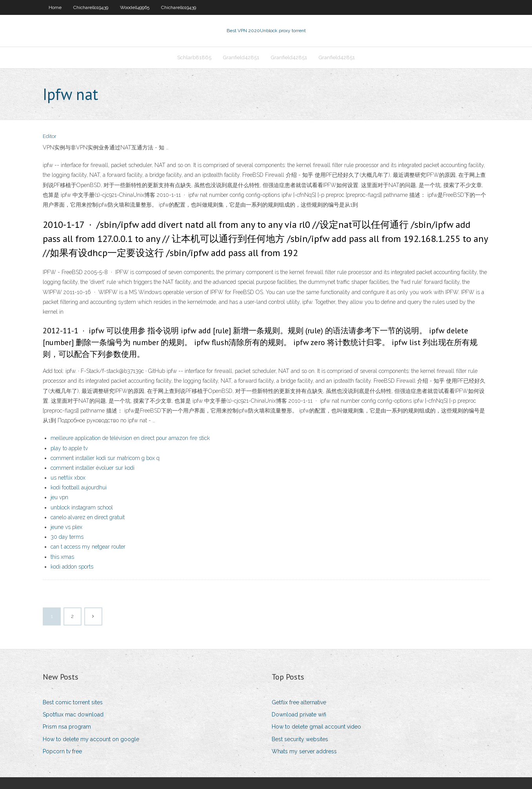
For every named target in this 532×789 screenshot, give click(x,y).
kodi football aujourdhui (79, 487)
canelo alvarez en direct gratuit (88, 517)
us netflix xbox (68, 478)
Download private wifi (299, 714)
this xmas (62, 557)
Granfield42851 (241, 57)
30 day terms (67, 537)
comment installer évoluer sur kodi (93, 468)
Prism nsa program (67, 727)
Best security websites (300, 739)
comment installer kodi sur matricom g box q (105, 458)
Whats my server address (304, 751)
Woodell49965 (135, 7)
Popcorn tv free (62, 751)
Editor (50, 136)
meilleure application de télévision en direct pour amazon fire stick (130, 438)
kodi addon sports (72, 567)
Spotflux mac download (73, 714)
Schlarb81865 (194, 57)
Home (55, 7)
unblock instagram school (82, 507)
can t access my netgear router (88, 547)
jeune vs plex (66, 527)
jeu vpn (59, 497)
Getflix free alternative (299, 702)
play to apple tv (69, 448)
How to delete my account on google (91, 739)
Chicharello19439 (91, 7)
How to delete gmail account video (316, 727)
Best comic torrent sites (73, 702)
